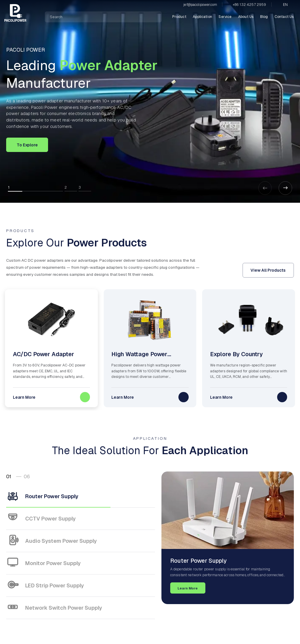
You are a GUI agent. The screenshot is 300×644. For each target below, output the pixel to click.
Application (202, 17)
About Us (246, 17)
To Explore (27, 145)
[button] (285, 188)
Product (179, 17)
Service (225, 17)
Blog (264, 17)
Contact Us (284, 17)
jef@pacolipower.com (200, 5)
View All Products (268, 270)
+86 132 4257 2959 (249, 5)
